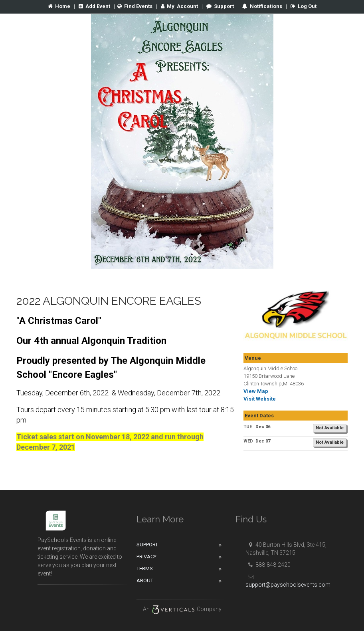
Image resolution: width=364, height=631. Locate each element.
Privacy (146, 557)
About (145, 580)
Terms (145, 568)
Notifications (265, 6)
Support (220, 6)
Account (179, 6)
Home (59, 6)
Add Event (94, 6)
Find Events (135, 6)
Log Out (304, 6)
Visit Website (260, 399)
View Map (256, 391)
